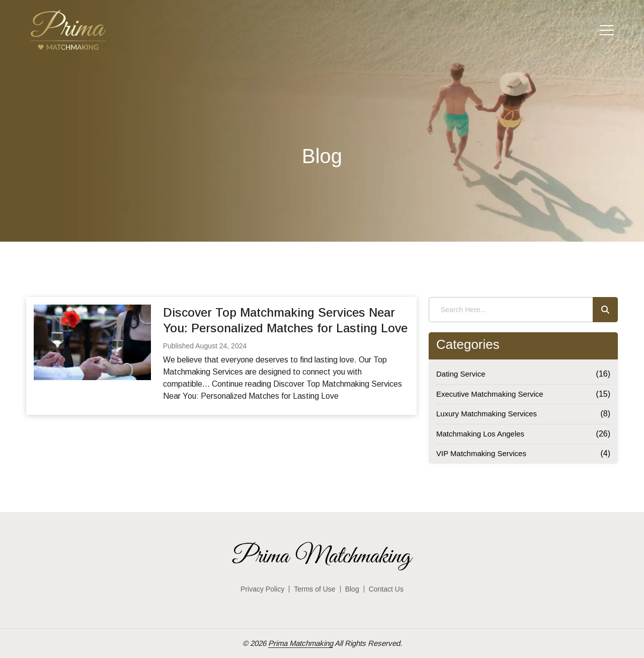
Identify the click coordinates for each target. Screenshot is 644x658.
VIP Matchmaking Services (481, 453)
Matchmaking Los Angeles (480, 434)
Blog (352, 589)
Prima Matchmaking (301, 643)
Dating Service (461, 374)
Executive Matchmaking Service (490, 394)
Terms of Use (314, 589)
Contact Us (386, 589)
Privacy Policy (262, 589)
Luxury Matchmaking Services (487, 414)
